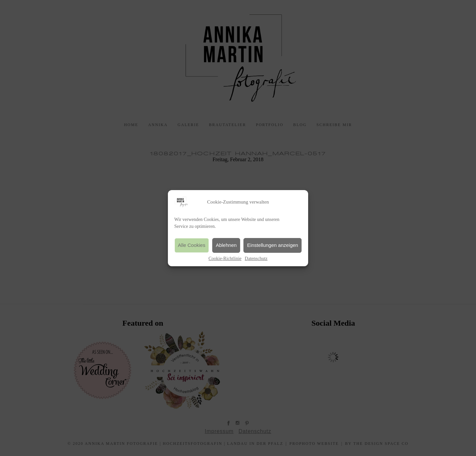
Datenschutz (256, 259)
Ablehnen (226, 245)
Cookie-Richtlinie (225, 259)
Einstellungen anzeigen (272, 245)
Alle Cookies (192, 245)
